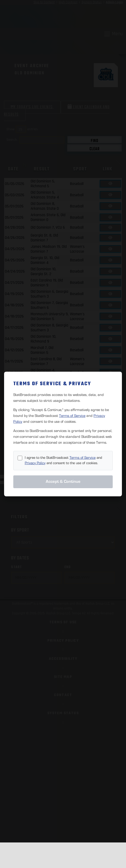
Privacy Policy (35, 463)
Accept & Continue (63, 482)
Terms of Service (72, 416)
